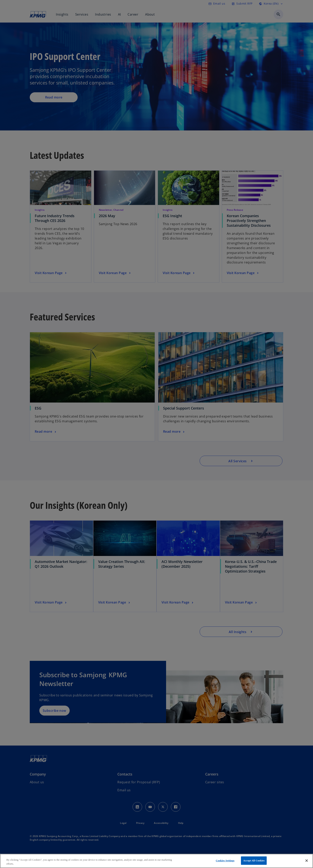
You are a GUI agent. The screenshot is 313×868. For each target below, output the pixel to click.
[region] (156, 861)
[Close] (307, 861)
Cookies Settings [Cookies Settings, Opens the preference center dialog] (225, 861)
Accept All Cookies (254, 861)
